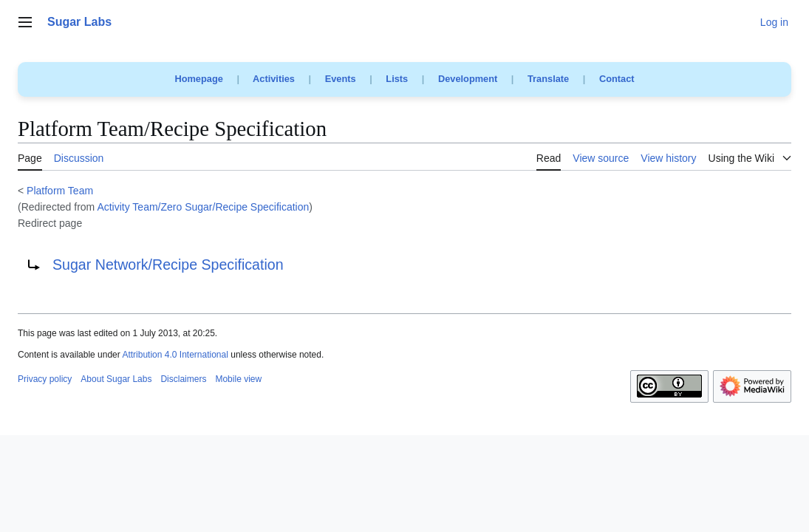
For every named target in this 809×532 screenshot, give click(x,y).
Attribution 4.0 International (175, 355)
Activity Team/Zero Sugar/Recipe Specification (203, 207)
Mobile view (238, 379)
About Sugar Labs (116, 379)
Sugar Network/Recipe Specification (168, 265)
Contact (617, 79)
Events (341, 79)
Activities (274, 79)
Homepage (198, 79)
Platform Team (60, 191)
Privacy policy (45, 379)
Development (468, 79)
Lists (397, 79)
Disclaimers (183, 379)
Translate (548, 79)
